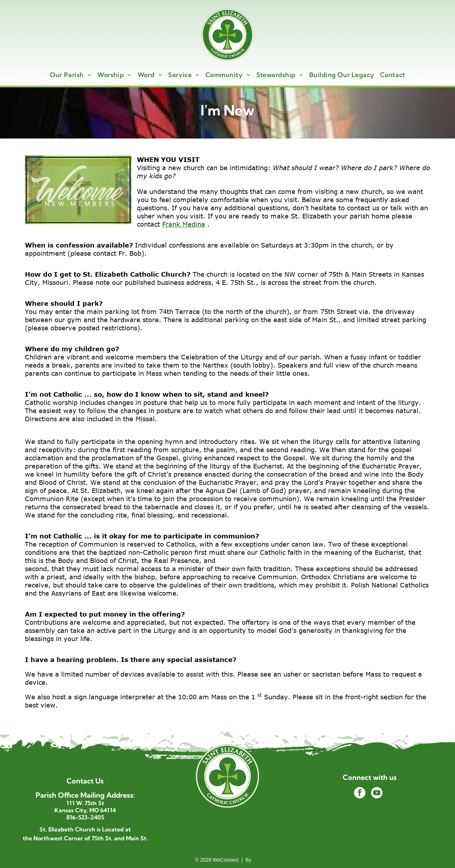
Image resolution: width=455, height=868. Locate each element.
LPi (256, 860)
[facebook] (360, 794)
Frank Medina (184, 224)
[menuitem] (71, 75)
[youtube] (377, 794)
